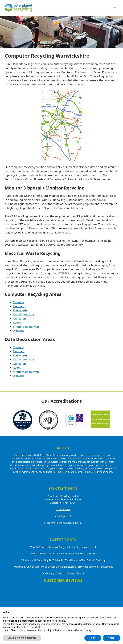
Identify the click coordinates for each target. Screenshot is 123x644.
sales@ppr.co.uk (63, 516)
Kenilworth (20, 310)
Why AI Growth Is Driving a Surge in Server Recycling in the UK (63, 547)
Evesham (19, 306)
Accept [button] (112, 638)
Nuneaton (19, 318)
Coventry (19, 302)
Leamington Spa (23, 314)
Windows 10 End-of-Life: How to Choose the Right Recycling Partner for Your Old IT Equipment (63, 567)
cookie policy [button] (60, 621)
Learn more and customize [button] (22, 638)
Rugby (17, 322)
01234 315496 (63, 509)
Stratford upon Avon (26, 327)
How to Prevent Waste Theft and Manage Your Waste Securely (63, 554)
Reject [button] (93, 638)
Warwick (18, 331)
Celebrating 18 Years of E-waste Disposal (63, 573)
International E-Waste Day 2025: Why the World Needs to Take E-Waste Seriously (63, 560)
